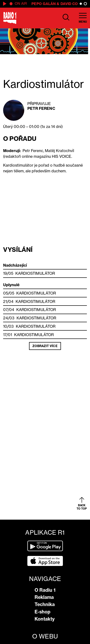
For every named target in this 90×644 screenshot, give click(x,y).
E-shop (42, 612)
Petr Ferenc (41, 108)
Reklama (44, 597)
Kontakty (45, 619)
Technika (45, 604)
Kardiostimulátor (35, 273)
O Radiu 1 (45, 590)
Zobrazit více (45, 346)
